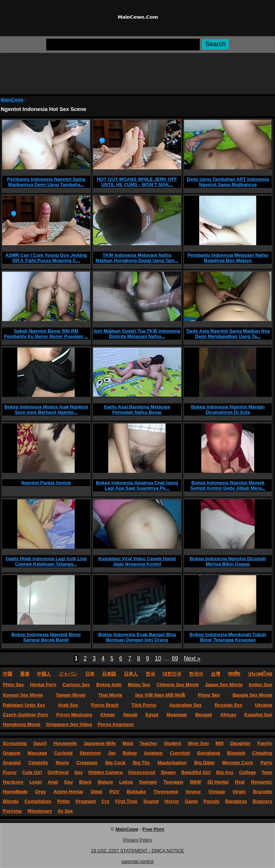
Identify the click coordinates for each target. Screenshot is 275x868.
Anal (53, 782)
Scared (151, 801)
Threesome (166, 792)
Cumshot (180, 753)
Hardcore (13, 782)
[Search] (123, 45)
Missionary (40, 811)
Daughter (240, 743)
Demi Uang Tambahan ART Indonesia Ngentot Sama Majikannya (228, 182)
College (248, 772)
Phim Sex (13, 685)
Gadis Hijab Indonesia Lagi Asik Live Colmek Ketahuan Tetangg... (46, 561)
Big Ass (225, 772)
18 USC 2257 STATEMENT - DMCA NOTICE (137, 851)
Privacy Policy (138, 840)
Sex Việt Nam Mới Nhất (160, 695)
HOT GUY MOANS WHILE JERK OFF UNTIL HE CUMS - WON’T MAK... (137, 182)
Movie (62, 763)
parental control (137, 861)
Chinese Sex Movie (178, 685)
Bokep (130, 753)
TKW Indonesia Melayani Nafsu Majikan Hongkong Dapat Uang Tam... (137, 258)
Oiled (97, 792)
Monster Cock (237, 763)
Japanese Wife (100, 743)
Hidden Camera (105, 772)
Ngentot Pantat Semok (46, 483)
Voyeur (193, 792)
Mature (105, 782)
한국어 (196, 674)
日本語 (109, 674)
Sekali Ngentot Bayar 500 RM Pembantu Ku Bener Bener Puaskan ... (46, 334)
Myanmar (177, 715)
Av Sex (65, 811)
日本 (90, 674)
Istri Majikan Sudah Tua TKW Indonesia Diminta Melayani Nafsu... (137, 334)
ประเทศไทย (260, 674)
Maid (128, 743)
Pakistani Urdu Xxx (24, 705)
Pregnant (86, 801)
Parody (212, 801)
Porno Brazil (105, 705)
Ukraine (264, 705)
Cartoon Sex (76, 685)
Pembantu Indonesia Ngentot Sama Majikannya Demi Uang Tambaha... (46, 182)
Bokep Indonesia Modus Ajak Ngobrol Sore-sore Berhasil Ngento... (46, 409)
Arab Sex (68, 705)
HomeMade (15, 792)
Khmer (108, 715)
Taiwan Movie (71, 695)
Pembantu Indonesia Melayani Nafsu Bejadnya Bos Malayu (228, 258)
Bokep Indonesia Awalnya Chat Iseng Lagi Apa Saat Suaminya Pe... (137, 485)
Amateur (153, 753)
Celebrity (38, 763)
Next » (192, 658)
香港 (25, 674)
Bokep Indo (109, 685)
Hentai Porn (43, 685)
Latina (126, 782)
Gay (69, 782)
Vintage (217, 792)
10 (158, 658)
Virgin (239, 792)
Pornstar (12, 811)
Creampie (87, 763)
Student (173, 743)
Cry (106, 801)
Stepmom (90, 753)
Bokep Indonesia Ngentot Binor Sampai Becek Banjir (46, 637)
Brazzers (262, 801)
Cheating (262, 753)
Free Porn (153, 829)
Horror (172, 801)
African (228, 715)
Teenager (173, 782)
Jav (112, 753)
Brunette (262, 792)
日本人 (131, 674)
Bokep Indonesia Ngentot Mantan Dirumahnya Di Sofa (228, 409)
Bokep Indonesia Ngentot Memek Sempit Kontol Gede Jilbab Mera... (228, 485)
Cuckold (63, 753)
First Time (126, 801)
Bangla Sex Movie (252, 695)
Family (265, 743)
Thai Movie (110, 695)
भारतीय (234, 674)
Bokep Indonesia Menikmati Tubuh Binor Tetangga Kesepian (228, 637)
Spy (78, 772)
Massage (37, 753)
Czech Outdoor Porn (25, 715)
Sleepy (168, 772)
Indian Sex (260, 685)
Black (85, 782)
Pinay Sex (209, 695)
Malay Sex (139, 685)
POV (114, 792)
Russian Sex (228, 705)
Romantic (262, 782)
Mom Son (199, 743)
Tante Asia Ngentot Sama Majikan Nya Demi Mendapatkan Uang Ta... (228, 334)
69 (175, 658)
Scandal (12, 763)
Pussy (10, 772)
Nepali (130, 715)
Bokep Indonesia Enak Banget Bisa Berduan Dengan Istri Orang (137, 637)
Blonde (11, 801)
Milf (219, 743)
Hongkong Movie (22, 724)
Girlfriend (58, 772)
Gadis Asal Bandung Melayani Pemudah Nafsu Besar (137, 409)
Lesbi (35, 782)
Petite (64, 801)
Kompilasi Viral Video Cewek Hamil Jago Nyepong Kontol (137, 561)
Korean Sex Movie (23, 695)
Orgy (40, 792)
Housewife (65, 743)
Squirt (40, 743)
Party (266, 763)
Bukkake (136, 792)
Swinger (148, 782)
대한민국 (172, 674)
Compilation (38, 801)
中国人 (44, 674)
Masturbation (172, 763)
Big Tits (141, 763)
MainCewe (12, 100)
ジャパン (68, 674)
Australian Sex (185, 705)
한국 (150, 674)
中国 (8, 674)
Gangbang (208, 753)
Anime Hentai (68, 792)
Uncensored (142, 772)
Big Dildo (204, 763)
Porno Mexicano (74, 715)
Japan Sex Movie (224, 685)
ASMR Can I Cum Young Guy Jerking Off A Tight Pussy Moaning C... (46, 258)
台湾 (216, 674)
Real (240, 782)
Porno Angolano (116, 724)
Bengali (204, 715)
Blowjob (236, 753)
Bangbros (236, 801)
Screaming (15, 743)
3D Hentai (218, 782)
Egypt (152, 715)
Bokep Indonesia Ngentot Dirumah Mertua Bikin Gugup (228, 561)
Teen (267, 772)
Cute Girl (32, 772)
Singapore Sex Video (69, 724)
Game (191, 801)
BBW (195, 782)
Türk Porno (144, 705)
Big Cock (115, 763)
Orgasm (12, 753)
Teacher (148, 743)
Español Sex (258, 715)
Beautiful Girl (196, 772)
